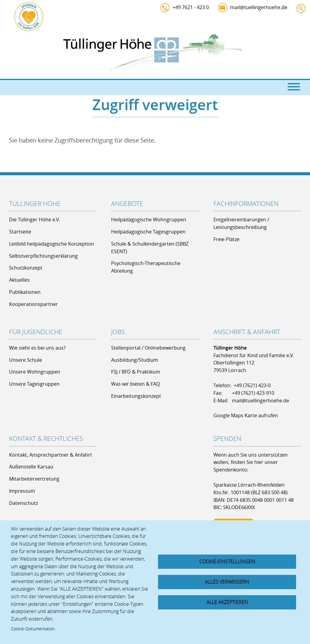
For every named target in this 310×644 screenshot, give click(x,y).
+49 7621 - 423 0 (191, 7)
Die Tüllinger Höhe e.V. (35, 220)
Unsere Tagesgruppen (34, 384)
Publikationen (25, 292)
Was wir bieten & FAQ (135, 384)
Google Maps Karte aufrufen (246, 415)
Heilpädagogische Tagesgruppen (148, 232)
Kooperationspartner (33, 304)
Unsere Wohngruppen (35, 372)
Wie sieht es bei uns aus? (37, 348)
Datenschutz (23, 503)
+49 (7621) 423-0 (252, 385)
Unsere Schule (26, 360)
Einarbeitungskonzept (136, 396)
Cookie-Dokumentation (33, 629)
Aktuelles (19, 280)
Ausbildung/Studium (135, 360)
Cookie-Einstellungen (227, 561)
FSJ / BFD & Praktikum (136, 372)
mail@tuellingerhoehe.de (259, 7)
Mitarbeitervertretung (34, 479)
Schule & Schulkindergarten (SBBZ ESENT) (150, 248)
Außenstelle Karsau (31, 467)
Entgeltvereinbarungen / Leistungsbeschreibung (241, 223)
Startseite (20, 232)
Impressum (22, 491)
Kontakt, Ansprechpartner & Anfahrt (51, 455)
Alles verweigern (227, 582)
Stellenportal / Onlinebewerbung (148, 348)
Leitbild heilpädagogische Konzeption (52, 244)
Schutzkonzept (26, 268)
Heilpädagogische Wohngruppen (149, 220)
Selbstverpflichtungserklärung (43, 256)
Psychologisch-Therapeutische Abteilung (146, 267)
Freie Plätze (226, 239)
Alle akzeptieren (227, 602)
